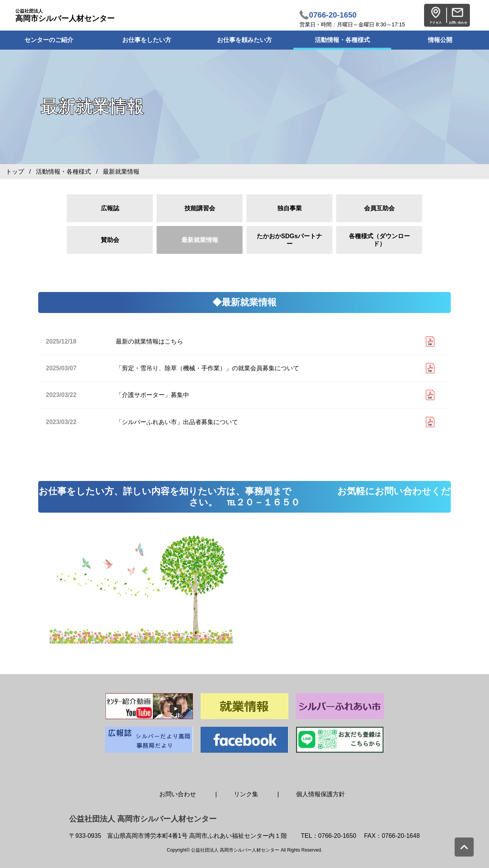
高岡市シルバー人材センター (65, 15)
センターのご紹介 (49, 40)
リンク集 (246, 794)
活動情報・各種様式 (342, 40)
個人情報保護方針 (321, 794)
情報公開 (440, 40)
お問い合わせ (178, 794)
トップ (15, 172)
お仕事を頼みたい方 (244, 40)
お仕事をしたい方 (147, 40)
